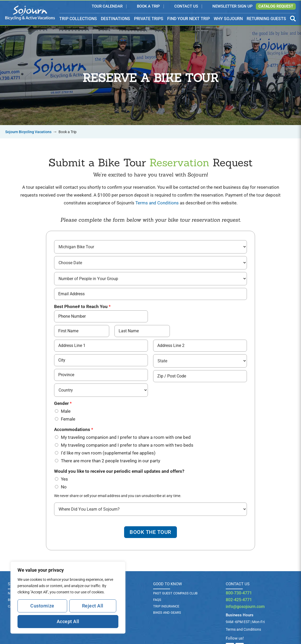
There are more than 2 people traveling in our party (111, 460)
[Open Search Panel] (293, 19)
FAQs (157, 600)
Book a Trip (148, 7)
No (64, 487)
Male (66, 411)
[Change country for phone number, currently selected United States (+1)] (60, 316)
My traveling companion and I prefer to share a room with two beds (127, 445)
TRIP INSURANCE (166, 607)
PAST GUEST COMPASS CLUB (175, 593)
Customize (42, 606)
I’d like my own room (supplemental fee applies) (108, 453)
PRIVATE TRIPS (149, 19)
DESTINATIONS (115, 19)
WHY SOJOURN (228, 19)
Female (68, 419)
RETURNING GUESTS (266, 19)
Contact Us (186, 7)
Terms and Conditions (157, 203)
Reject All (93, 606)
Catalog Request (276, 6)
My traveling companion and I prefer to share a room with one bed (126, 437)
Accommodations (74, 429)
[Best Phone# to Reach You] (101, 316)
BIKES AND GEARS (167, 613)
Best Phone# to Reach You (82, 306)
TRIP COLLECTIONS (78, 19)
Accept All (68, 621)
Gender (63, 403)
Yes (64, 479)
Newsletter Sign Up (233, 7)
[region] (68, 598)
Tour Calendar (107, 7)
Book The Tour (150, 532)
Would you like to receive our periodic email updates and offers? (119, 471)
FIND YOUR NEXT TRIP (189, 19)
